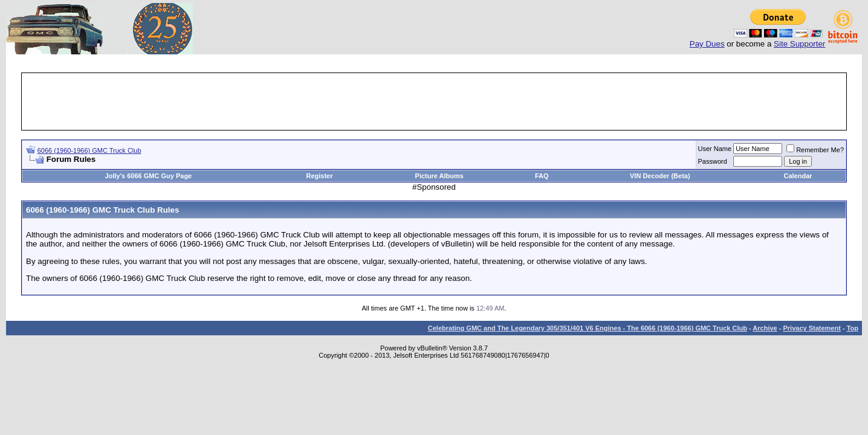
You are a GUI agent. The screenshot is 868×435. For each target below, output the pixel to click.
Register (319, 176)
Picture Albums (439, 176)
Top (853, 328)
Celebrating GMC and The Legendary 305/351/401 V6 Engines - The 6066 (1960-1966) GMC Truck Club (588, 328)
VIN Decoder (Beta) (660, 176)
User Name (715, 149)
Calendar (798, 176)
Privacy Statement (811, 328)
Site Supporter (799, 44)
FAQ (542, 176)
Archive (765, 328)
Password (713, 161)
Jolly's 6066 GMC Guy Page (148, 176)
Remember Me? (815, 150)
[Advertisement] (434, 101)
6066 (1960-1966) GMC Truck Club (89, 150)
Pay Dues (707, 44)
